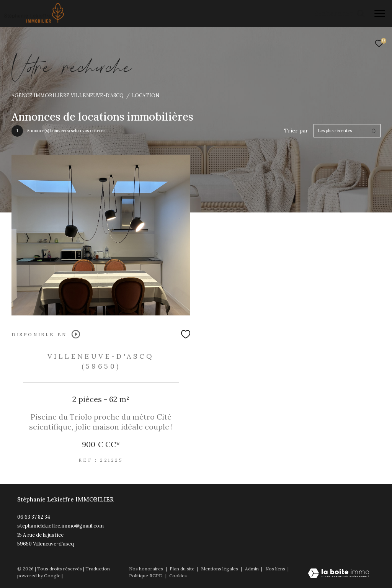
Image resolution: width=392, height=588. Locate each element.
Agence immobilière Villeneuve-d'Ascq (68, 95)
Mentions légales (220, 569)
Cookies (178, 576)
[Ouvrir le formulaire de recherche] (339, 13)
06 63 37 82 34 (34, 517)
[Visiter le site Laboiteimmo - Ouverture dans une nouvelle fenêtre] (339, 574)
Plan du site (183, 569)
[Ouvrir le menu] (380, 13)
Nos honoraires (146, 569)
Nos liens (276, 569)
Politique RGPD (146, 576)
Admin (252, 569)
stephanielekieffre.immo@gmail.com (60, 526)
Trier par (296, 131)
